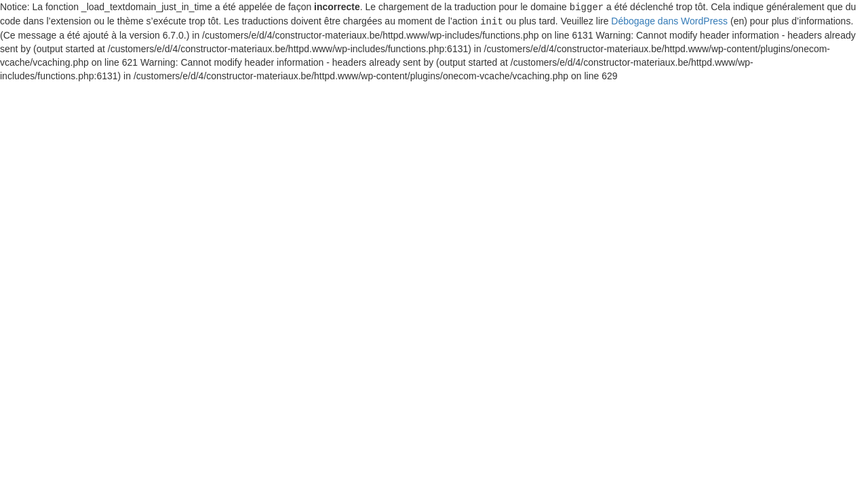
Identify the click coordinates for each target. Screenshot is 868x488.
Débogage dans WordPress (669, 20)
